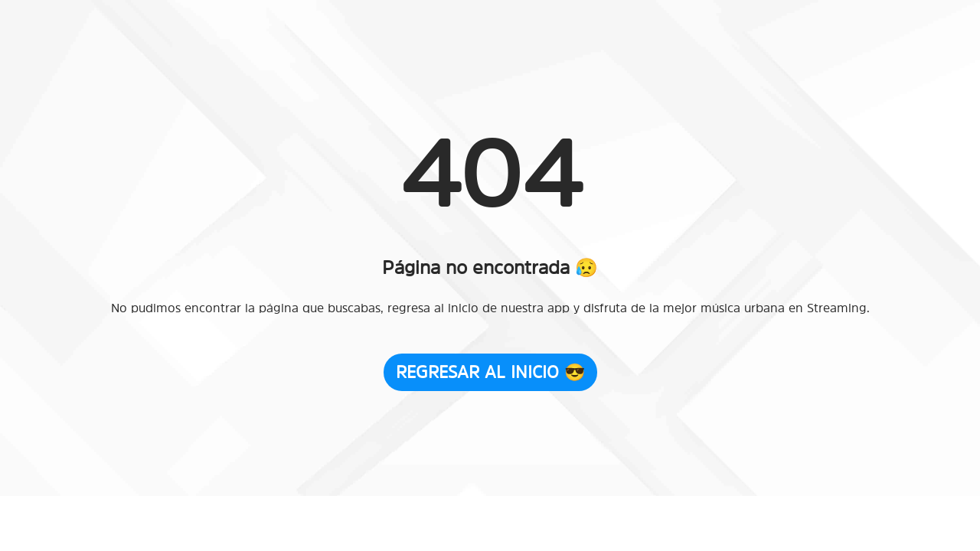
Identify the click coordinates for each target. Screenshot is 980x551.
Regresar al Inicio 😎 (490, 372)
